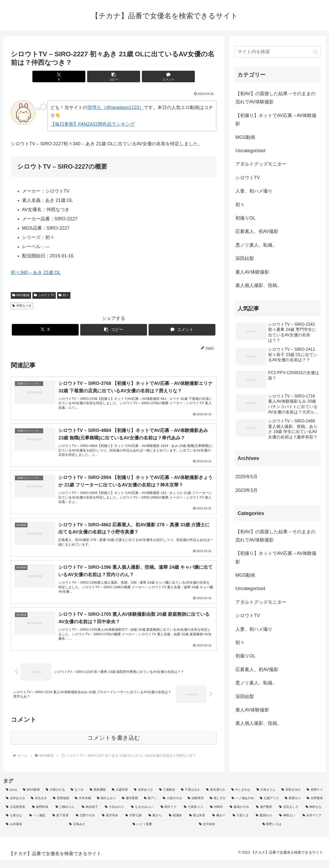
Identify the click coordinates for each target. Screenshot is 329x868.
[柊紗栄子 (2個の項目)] (90, 815)
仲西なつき (22, 306)
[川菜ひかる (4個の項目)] (56, 798)
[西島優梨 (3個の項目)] (98, 798)
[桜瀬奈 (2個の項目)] (176, 824)
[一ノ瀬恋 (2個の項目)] (38, 824)
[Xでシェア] (79, 76)
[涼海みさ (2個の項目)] (98, 833)
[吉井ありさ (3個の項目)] (144, 798)
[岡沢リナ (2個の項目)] (169, 815)
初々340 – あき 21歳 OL (36, 273)
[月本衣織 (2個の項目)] (83, 807)
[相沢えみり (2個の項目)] (107, 807)
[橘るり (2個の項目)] (220, 824)
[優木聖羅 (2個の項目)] (130, 807)
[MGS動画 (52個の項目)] (31, 798)
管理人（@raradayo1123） (116, 107)
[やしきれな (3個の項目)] (241, 798)
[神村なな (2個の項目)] (314, 815)
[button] (114, 76)
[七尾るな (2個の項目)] (15, 824)
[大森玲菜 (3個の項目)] (120, 798)
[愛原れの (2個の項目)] (265, 824)
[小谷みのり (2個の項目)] (115, 815)
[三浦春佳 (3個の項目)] (167, 798)
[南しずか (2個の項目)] (218, 807)
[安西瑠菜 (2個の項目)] (61, 807)
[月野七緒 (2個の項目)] (134, 824)
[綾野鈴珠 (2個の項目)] (41, 815)
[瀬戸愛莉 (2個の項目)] (265, 815)
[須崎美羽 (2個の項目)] (196, 807)
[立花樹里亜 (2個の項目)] (16, 815)
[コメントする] (148, 76)
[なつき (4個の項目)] (77, 798)
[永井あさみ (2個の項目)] (16, 807)
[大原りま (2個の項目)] (241, 824)
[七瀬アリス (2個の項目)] (269, 807)
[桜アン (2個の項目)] (150, 807)
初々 (64, 295)
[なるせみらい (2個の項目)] (143, 815)
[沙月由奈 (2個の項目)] (228, 833)
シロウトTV (44, 295)
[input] (278, 52)
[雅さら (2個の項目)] (156, 824)
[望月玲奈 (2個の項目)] (111, 824)
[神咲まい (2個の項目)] (288, 824)
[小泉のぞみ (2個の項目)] (172, 807)
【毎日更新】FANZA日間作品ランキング (93, 124)
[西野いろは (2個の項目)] (293, 833)
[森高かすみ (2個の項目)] (240, 815)
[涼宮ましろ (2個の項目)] (289, 815)
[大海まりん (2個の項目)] (266, 798)
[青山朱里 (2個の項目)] (198, 824)
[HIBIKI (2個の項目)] (217, 815)
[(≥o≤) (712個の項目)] (12, 798)
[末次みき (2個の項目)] (39, 807)
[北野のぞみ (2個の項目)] (86, 824)
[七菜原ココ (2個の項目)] (194, 815)
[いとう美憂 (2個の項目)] (163, 833)
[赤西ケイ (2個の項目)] (315, 798)
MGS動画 (21, 295)
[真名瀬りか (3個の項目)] (216, 798)
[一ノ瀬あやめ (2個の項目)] (243, 807)
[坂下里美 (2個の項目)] (61, 824)
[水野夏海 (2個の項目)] (315, 807)
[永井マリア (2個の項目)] (313, 824)
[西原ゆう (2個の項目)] (293, 807)
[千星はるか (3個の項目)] (191, 798)
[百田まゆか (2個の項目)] (291, 798)
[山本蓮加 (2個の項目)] (35, 833)
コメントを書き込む (114, 746)
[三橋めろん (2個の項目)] (66, 815)
